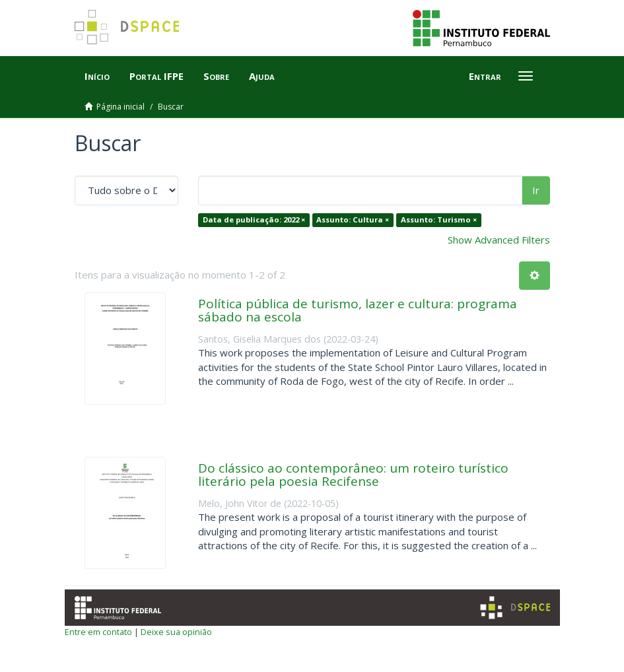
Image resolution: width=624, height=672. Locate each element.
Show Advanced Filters (499, 240)
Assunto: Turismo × (439, 219)
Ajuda (262, 76)
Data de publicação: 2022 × (254, 219)
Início (97, 76)
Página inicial (121, 107)
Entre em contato (98, 632)
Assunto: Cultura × (353, 219)
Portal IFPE (156, 76)
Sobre (216, 76)
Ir (536, 190)
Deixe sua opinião (176, 632)
